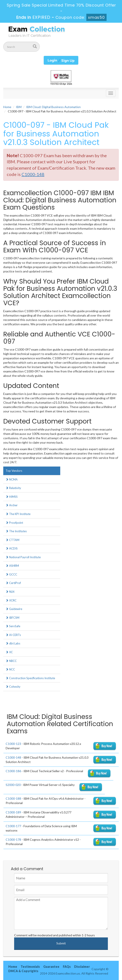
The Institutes (16, 531)
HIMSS (12, 497)
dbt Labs (13, 643)
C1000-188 (13, 798)
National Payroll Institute (23, 557)
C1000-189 (13, 812)
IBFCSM (13, 618)
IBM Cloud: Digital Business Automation (53, 107)
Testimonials (30, 967)
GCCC (11, 574)
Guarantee (51, 967)
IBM (19, 107)
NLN (10, 592)
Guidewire (14, 609)
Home (7, 107)
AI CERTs (13, 635)
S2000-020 (13, 785)
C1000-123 (13, 744)
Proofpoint (14, 523)
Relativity (13, 488)
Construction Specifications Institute (30, 678)
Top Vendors (14, 471)
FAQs (67, 967)
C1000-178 (13, 840)
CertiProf (13, 583)
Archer (12, 505)
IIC (9, 652)
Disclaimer (82, 967)
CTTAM (13, 540)
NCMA (12, 479)
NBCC (11, 661)
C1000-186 (13, 771)
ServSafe (13, 626)
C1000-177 (13, 826)
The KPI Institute (18, 514)
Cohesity (13, 687)
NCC (10, 669)
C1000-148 (13, 757)
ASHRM (12, 566)
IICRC (11, 600)
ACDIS (12, 548)
